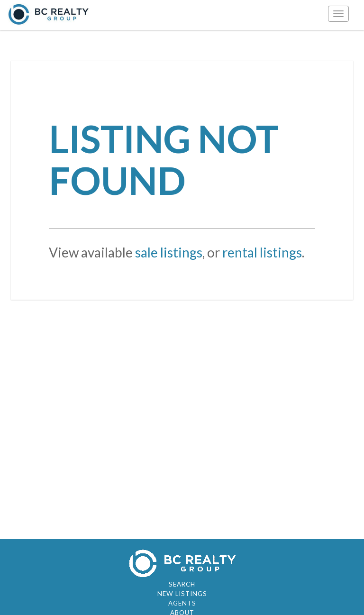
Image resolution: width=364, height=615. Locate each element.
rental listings (262, 252)
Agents (182, 603)
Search (182, 584)
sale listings (169, 252)
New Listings (182, 594)
